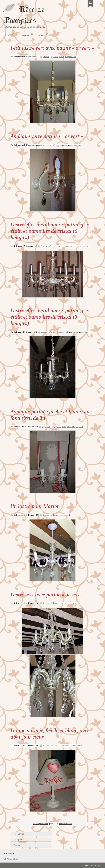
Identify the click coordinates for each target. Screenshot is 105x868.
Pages (17, 845)
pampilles (68, 57)
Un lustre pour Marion (35, 506)
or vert (61, 57)
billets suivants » (66, 824)
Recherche (19, 834)
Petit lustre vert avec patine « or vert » (52, 48)
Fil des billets (12, 859)
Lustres (46, 57)
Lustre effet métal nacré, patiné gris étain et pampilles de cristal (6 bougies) (50, 231)
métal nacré (75, 246)
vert (75, 57)
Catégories (19, 839)
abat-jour (57, 745)
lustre (56, 57)
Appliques (47, 145)
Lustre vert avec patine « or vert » (47, 595)
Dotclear (98, 865)
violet (69, 515)
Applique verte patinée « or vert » (47, 136)
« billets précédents (40, 824)
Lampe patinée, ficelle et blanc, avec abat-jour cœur (50, 734)
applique (59, 145)
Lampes (46, 745)
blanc (64, 427)
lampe (79, 745)
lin (73, 427)
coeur (69, 745)
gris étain (60, 246)
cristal (54, 246)
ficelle (69, 427)
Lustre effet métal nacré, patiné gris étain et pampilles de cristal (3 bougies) (50, 317)
